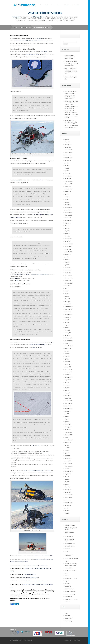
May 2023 (67, 231)
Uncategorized (68, 597)
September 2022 (69, 252)
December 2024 (69, 181)
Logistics (67, 561)
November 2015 (69, 466)
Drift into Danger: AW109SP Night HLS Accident (72, 116)
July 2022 (67, 257)
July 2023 (67, 226)
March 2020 (68, 330)
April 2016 (67, 453)
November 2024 (69, 184)
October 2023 (68, 218)
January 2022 (68, 273)
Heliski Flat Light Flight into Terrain (31, 578)
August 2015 (68, 474)
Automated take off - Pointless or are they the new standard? (71, 113)
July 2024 (67, 194)
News (66, 573)
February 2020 (68, 333)
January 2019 (68, 367)
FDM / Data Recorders (70, 546)
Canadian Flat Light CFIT (31, 574)
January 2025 (68, 179)
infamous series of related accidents (41, 275)
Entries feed (68, 616)
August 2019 (68, 348)
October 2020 (68, 312)
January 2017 (68, 429)
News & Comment (69, 5)
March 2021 (68, 299)
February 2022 (68, 270)
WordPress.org (68, 621)
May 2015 (67, 482)
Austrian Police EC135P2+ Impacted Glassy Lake (36, 565)
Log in (66, 613)
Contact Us (77, 5)
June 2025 (67, 166)
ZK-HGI (16, 278)
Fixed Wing (67, 549)
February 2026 (68, 145)
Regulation (65, 19)
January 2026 (68, 147)
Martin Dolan (43, 180)
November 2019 (69, 341)
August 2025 (68, 160)
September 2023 (69, 220)
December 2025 (69, 150)
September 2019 (69, 346)
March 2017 (68, 424)
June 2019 (67, 354)
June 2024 (67, 197)
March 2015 (68, 487)
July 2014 (67, 508)
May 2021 (67, 294)
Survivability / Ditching (54, 20)
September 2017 (69, 409)
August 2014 (68, 505)
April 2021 (67, 296)
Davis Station (44, 52)
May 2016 (67, 450)
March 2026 (68, 142)
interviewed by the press (19, 180)
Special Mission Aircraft (36, 20)
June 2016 (67, 448)
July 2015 (67, 477)
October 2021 (68, 281)
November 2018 (69, 372)
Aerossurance (25, 17)
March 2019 (68, 362)
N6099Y (27, 275)
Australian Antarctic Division (33, 54)
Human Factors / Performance (49, 19)
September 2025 (69, 158)
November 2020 (69, 309)
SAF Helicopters (50, 342)
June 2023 (67, 228)
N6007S (17, 275)
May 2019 (67, 356)
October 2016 (68, 437)
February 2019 (68, 364)
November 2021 (69, 278)
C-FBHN (17, 280)
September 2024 (69, 189)
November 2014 (69, 497)
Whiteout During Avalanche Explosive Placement (36, 581)
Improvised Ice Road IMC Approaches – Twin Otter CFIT (71, 78)
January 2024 (68, 210)
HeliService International (34, 470)
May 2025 (67, 168)
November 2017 (69, 403)
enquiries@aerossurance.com (19, 596)
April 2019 (67, 359)
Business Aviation (69, 537)
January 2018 (68, 398)
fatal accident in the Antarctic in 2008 (44, 556)
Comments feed (69, 618)
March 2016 (68, 456)
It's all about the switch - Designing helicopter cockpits (70, 93)
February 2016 (68, 458)
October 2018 (68, 375)
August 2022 (68, 254)
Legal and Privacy (23, 640)
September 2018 (69, 377)
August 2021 (68, 286)
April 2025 (67, 171)
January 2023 (68, 241)
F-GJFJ (36, 342)
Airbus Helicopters (20, 41)
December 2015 (69, 463)
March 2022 (68, 267)
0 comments (69, 20)
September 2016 (69, 440)
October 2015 (68, 469)
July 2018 (67, 382)
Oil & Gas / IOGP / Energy (71, 578)
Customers (60, 5)
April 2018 (67, 390)
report (34, 347)
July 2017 (67, 414)
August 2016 (68, 443)
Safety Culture (68, 586)
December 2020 (69, 307)
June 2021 (67, 291)
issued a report (40, 38)
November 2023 (69, 215)
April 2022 (67, 265)
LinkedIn (20, 598)
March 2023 (68, 236)
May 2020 (67, 325)
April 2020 (67, 328)
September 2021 (69, 283)
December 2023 (69, 213)
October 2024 (68, 186)
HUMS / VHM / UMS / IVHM (71, 558)
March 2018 (68, 393)
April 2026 (67, 139)
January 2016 (68, 461)
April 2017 (67, 422)
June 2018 (67, 385)
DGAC (33, 446)
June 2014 (67, 511)
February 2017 (68, 427)
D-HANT (43, 470)
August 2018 (68, 380)
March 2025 (68, 173)
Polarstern (35, 473)
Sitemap (30, 640)
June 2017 (67, 416)
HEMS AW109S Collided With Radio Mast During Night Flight (71, 126)
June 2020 (67, 322)
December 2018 (69, 369)
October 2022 (68, 249)
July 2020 (67, 320)
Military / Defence (69, 568)
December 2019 (69, 338)
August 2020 (68, 317)
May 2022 (67, 262)
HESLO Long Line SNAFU (71, 61)
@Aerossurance (37, 598)
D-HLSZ (49, 470)
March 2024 (68, 205)
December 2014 (69, 495)
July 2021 (67, 288)
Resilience (67, 584)
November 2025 (69, 152)
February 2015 (68, 490)
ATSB (31, 38)
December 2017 (69, 401)
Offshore (67, 576)
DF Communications (75, 640)
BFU (18, 476)
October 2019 (68, 343)
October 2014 (68, 500)
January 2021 (68, 304)
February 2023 (68, 239)
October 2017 (68, 406)
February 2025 (68, 176)
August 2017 (68, 411)
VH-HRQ (31, 41)
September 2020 (69, 314)
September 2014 (69, 503)
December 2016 (69, 432)
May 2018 (67, 388)
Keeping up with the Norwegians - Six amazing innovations (71, 122)
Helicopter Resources (40, 41)
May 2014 (67, 513)
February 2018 (68, 396)
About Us (47, 5)
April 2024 (67, 202)
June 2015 (67, 479)
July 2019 (67, 351)
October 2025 (68, 155)
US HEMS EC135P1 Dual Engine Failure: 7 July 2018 (70, 97)
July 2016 (67, 445)
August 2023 (68, 223)
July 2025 (67, 163)
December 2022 (69, 244)
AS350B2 (27, 41)
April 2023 (67, 233)
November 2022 (69, 247)
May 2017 (67, 419)
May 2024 (67, 199)
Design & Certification (70, 543)
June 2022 (67, 260)
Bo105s (25, 470)
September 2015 (69, 471)
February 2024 (68, 207)
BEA (38, 347)
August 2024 (68, 192)
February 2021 (68, 301)
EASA (38, 446)
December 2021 (69, 275)
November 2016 (69, 435)
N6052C (21, 275)
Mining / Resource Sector (71, 570)
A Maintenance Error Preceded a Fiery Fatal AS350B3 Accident (70, 57)
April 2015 (67, 484)
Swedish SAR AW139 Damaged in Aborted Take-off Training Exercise (71, 106)
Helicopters (32, 19)
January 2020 (68, 335)
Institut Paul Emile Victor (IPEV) (38, 345)
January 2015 (68, 492)
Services (53, 5)
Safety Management (70, 589)
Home (41, 5)
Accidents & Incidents (54, 17)
